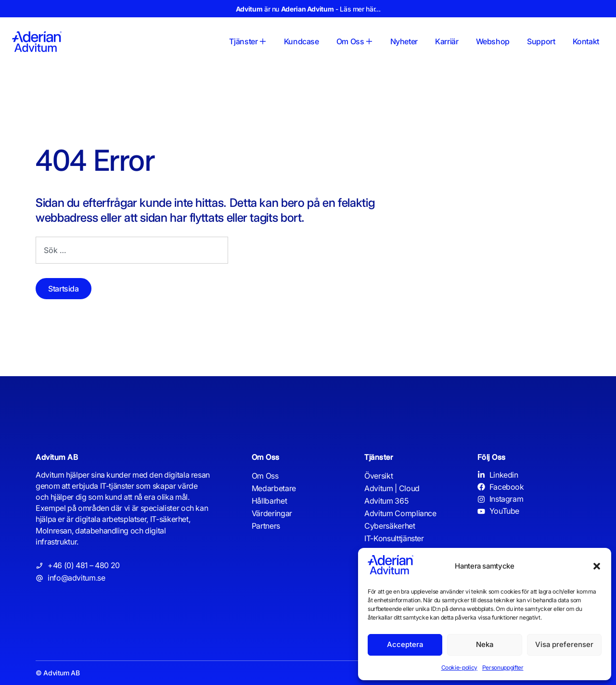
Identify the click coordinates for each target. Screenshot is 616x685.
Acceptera (405, 644)
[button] (597, 566)
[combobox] (132, 250)
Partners (266, 526)
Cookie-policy (459, 667)
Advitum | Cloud (392, 488)
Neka (485, 644)
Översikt (379, 476)
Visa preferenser (564, 644)
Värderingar (272, 513)
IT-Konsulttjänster (394, 538)
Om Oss (265, 476)
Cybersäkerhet (390, 526)
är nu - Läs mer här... (308, 9)
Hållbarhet (269, 501)
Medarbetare (274, 488)
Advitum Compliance (400, 513)
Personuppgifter (503, 667)
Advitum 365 (386, 501)
